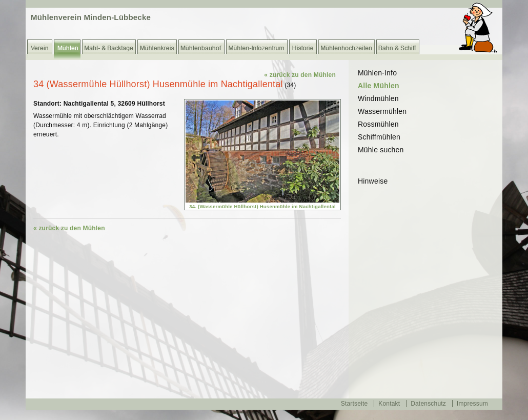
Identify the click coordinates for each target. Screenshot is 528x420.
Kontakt (389, 404)
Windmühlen (378, 98)
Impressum (472, 404)
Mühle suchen (381, 150)
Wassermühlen (382, 111)
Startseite (354, 404)
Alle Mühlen (379, 86)
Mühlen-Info (377, 73)
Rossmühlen (378, 124)
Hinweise (373, 181)
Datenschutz (428, 404)
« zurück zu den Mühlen (300, 75)
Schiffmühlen (379, 137)
